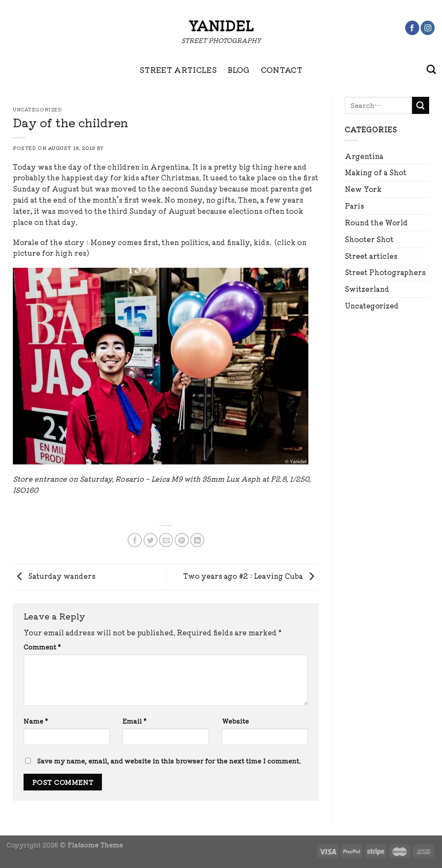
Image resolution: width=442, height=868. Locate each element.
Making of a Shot (376, 172)
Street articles (371, 256)
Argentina (364, 156)
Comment (42, 647)
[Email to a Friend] (166, 540)
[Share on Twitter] (151, 540)
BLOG (239, 69)
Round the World (376, 222)
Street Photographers (385, 272)
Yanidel (221, 25)
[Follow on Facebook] (412, 28)
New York (363, 189)
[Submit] (421, 105)
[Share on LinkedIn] (197, 540)
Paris (354, 206)
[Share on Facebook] (135, 540)
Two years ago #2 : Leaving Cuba (251, 576)
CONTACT (282, 69)
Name (36, 721)
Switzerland (367, 289)
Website (235, 721)
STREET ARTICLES (178, 69)
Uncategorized (372, 305)
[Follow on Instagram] (428, 28)
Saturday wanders (54, 576)
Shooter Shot (369, 239)
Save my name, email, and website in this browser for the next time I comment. (169, 761)
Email (134, 721)
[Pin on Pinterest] (182, 540)
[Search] (431, 69)
